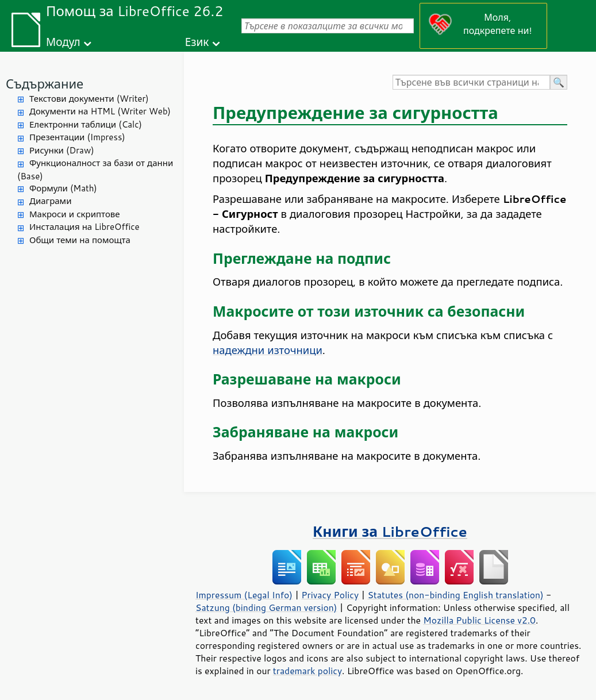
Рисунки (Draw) (62, 150)
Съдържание (45, 84)
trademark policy (307, 671)
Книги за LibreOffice (390, 531)
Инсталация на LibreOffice (84, 227)
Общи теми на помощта (80, 240)
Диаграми (50, 201)
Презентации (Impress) (77, 137)
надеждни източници (268, 350)
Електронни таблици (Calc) (86, 124)
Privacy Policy (330, 595)
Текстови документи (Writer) (89, 99)
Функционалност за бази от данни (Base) (95, 170)
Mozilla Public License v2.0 (479, 620)
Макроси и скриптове (75, 214)
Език (197, 42)
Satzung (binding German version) (266, 607)
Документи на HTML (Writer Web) (100, 111)
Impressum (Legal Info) (244, 595)
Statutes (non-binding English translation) (455, 595)
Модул (63, 42)
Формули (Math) (63, 188)
